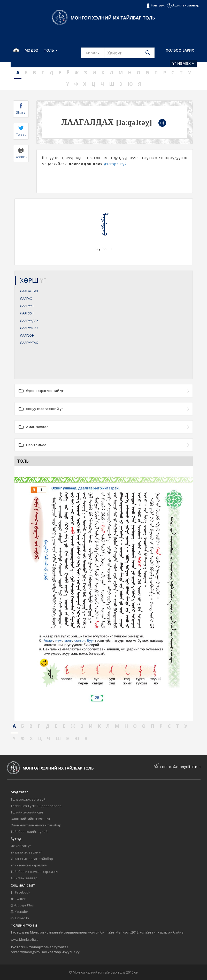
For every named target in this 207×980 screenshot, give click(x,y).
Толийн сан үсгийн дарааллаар (36, 806)
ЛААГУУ (27, 306)
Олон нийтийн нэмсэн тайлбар (36, 825)
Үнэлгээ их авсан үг (26, 852)
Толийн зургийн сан (27, 812)
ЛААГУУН (27, 335)
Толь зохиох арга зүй (28, 799)
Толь (51, 50)
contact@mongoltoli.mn (180, 767)
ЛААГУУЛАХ (29, 328)
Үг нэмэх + (183, 63)
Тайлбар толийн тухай (29, 832)
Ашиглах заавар (183, 5)
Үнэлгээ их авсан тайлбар (32, 859)
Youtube (19, 912)
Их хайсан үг (21, 846)
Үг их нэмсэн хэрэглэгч (29, 865)
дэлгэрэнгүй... (117, 164)
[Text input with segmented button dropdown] (129, 53)
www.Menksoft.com (26, 939)
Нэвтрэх (155, 5)
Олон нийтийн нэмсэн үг (30, 819)
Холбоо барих (180, 50)
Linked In (20, 918)
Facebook (20, 892)
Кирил (95, 53)
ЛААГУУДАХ (29, 321)
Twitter (18, 899)
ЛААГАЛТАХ (29, 291)
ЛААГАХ (26, 298)
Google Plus (22, 905)
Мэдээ (32, 50)
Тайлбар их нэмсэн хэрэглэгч (34, 872)
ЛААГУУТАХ (29, 343)
